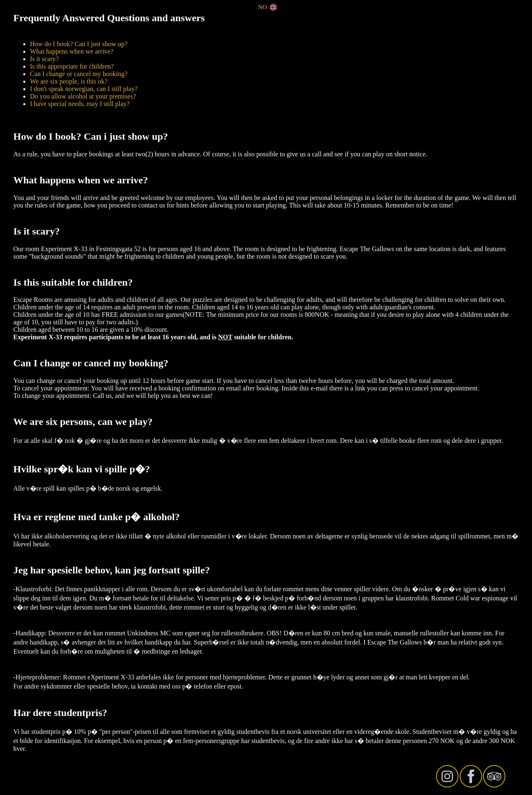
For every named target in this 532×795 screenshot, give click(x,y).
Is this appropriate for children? (72, 66)
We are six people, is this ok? (69, 81)
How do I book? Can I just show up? (79, 44)
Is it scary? (44, 59)
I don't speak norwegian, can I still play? (84, 89)
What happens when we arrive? (72, 51)
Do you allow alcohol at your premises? (83, 96)
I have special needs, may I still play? (80, 104)
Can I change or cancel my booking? (79, 74)
